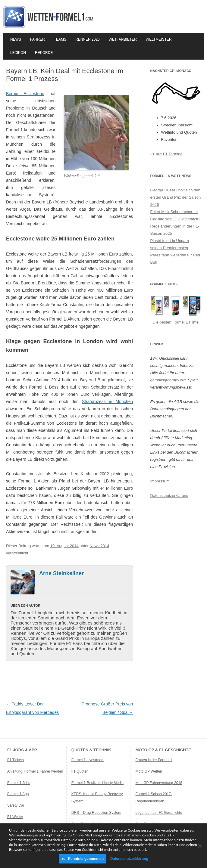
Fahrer (38, 39)
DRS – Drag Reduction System (96, 813)
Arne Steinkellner (61, 573)
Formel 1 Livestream (88, 760)
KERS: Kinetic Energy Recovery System (97, 798)
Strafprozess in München (107, 401)
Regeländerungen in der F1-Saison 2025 (175, 230)
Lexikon (18, 53)
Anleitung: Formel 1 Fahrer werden (35, 771)
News (16, 39)
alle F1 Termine (169, 154)
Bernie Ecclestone (25, 94)
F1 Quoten (80, 771)
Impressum (160, 481)
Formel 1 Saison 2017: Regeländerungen (154, 798)
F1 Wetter (15, 817)
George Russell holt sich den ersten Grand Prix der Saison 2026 (176, 197)
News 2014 (100, 546)
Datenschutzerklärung (169, 496)
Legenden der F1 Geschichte (159, 813)
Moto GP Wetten (149, 771)
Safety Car (16, 805)
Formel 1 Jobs (19, 783)
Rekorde (44, 53)
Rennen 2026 (88, 39)
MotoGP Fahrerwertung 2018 (159, 783)
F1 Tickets (16, 760)
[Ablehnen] (199, 846)
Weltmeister (159, 39)
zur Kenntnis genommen (83, 859)
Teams (60, 39)
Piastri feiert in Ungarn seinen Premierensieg (170, 244)
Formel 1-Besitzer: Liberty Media (97, 783)
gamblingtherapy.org (168, 380)
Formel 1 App (18, 794)
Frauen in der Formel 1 (154, 760)
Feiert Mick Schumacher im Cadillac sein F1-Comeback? (175, 215)
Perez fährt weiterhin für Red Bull (175, 259)
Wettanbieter (123, 39)
